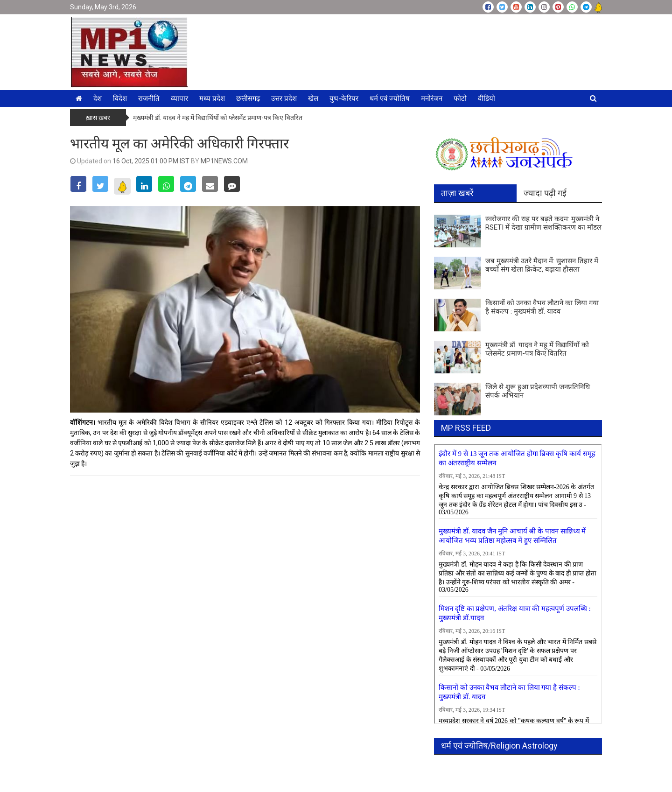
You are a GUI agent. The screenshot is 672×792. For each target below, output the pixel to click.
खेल (313, 98)
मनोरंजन (432, 98)
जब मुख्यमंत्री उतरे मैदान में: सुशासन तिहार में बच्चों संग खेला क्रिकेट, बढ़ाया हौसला (542, 265)
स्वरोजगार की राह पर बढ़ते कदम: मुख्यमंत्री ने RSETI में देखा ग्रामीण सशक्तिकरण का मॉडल (543, 223)
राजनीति (149, 98)
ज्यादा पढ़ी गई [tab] (545, 193)
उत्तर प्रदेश (284, 98)
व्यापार (179, 98)
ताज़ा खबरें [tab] (457, 193)
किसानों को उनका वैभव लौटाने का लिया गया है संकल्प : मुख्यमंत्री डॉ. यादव (542, 307)
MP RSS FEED (466, 428)
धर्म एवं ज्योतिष (390, 98)
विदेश (120, 98)
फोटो (460, 98)
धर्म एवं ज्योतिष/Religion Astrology (499, 746)
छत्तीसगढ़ (248, 98)
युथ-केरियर (344, 98)
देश (98, 98)
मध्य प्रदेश (212, 98)
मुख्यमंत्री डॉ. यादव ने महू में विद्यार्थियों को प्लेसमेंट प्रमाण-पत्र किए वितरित (218, 118)
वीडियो (486, 98)
